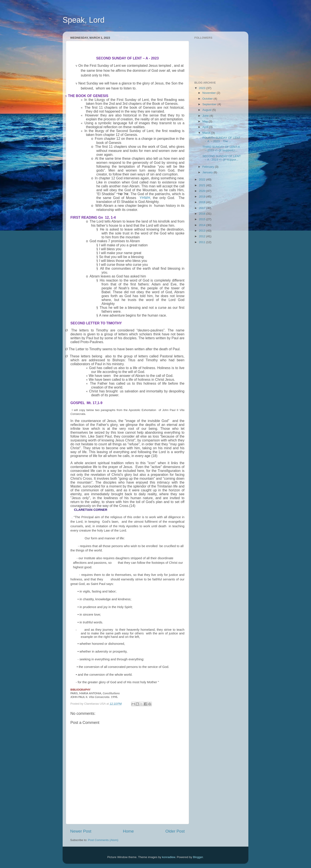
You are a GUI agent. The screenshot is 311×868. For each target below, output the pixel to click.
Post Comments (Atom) (103, 840)
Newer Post (81, 831)
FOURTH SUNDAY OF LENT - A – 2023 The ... (221, 139)
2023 (203, 88)
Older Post (175, 831)
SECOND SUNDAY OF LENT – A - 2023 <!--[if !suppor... (221, 158)
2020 (203, 191)
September (210, 104)
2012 (203, 236)
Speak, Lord (84, 20)
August (207, 110)
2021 (203, 185)
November (209, 93)
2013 (203, 231)
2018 (203, 202)
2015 (203, 219)
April (206, 127)
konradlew (169, 857)
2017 (203, 208)
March (207, 133)
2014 (203, 225)
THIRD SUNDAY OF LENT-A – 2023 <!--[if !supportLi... (221, 149)
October (208, 99)
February (209, 167)
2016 (203, 214)
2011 (203, 242)
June (206, 116)
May (205, 121)
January (208, 172)
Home (128, 831)
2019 (203, 197)
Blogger (198, 857)
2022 (203, 179)
